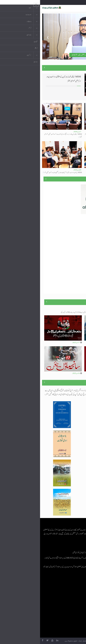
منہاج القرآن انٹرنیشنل (67, 586)
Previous (6, 36)
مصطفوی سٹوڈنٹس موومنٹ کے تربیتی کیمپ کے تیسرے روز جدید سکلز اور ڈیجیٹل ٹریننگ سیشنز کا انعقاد (55, 55)
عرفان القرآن (69, 596)
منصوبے (80, 179)
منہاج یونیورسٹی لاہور (68, 615)
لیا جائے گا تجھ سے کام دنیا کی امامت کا (77, 173)
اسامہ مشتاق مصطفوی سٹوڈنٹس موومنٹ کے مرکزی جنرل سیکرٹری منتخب (50, 553)
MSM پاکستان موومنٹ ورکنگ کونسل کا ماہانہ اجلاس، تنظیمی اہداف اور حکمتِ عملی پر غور (23, 173)
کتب (72, 601)
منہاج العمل (70, 610)
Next (80, 36)
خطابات (71, 606)
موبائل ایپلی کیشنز (69, 591)
